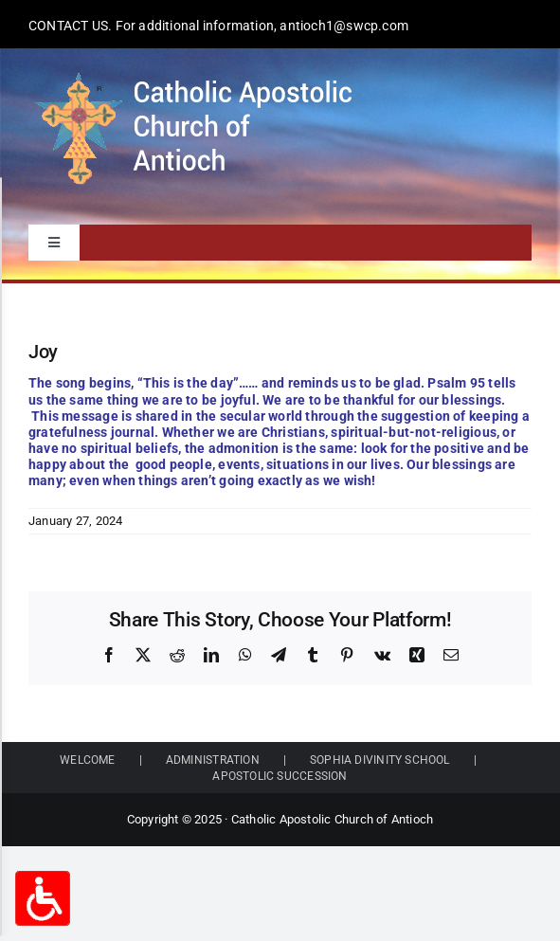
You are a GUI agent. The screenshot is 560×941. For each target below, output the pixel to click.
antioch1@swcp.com (344, 26)
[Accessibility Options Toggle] (43, 898)
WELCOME (87, 760)
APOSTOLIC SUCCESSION (280, 776)
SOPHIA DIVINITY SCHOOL (380, 760)
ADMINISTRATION (213, 760)
